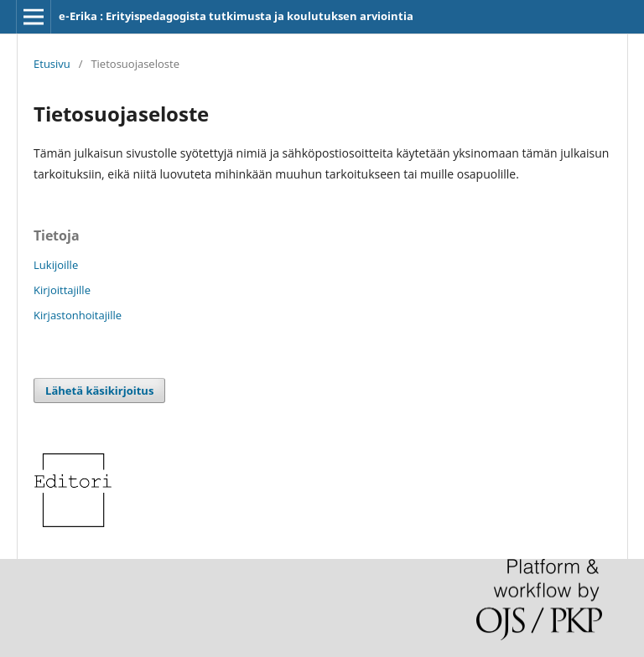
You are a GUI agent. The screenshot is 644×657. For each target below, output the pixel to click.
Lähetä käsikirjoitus (99, 391)
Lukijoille (56, 265)
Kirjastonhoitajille (78, 315)
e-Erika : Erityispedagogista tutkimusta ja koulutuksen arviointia (236, 16)
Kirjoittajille (62, 290)
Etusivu (52, 64)
